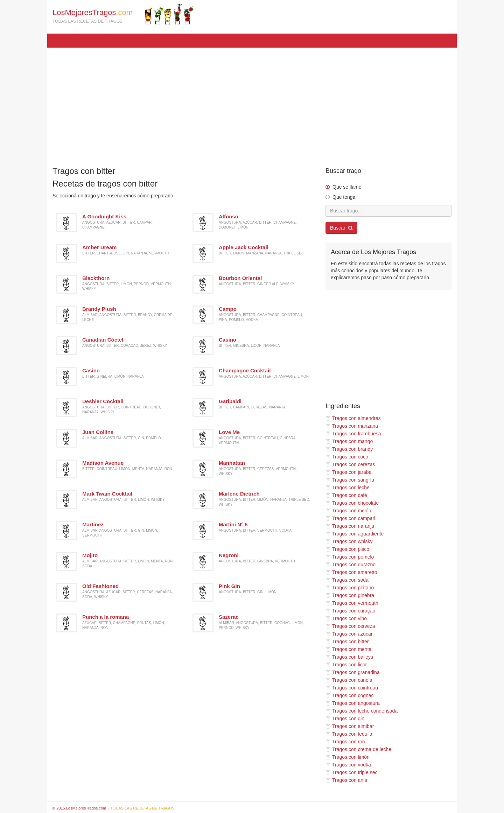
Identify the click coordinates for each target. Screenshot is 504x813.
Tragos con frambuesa (353, 434)
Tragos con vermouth (352, 603)
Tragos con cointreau (352, 688)
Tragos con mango (349, 441)
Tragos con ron (345, 742)
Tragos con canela (349, 680)
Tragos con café (346, 495)
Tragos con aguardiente (355, 534)
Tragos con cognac (350, 695)
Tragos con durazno (351, 565)
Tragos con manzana (352, 426)
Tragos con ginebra (350, 595)
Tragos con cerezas (350, 464)
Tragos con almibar (350, 726)
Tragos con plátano (350, 588)
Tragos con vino (346, 618)
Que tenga (344, 197)
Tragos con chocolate (352, 503)
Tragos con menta (348, 649)
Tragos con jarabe (348, 472)
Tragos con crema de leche (358, 749)
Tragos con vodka (348, 765)
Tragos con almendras (353, 418)
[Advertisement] (252, 104)
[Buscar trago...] (388, 211)
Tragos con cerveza (350, 626)
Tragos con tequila (349, 734)
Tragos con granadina (353, 672)
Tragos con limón (348, 757)
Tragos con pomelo (350, 557)
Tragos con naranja (350, 526)
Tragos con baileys (349, 657)
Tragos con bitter (347, 642)
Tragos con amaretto (351, 572)
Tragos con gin (345, 719)
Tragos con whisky (349, 541)
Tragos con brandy (349, 449)
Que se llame (347, 187)
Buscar (341, 228)
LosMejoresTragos (123, 14)
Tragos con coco (347, 457)
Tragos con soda (347, 580)
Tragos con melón (348, 511)
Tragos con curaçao (350, 611)
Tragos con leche (348, 488)
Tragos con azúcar (349, 634)
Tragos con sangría (350, 480)
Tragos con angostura (353, 703)
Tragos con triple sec (351, 772)
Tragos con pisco (347, 549)
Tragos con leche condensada (362, 711)
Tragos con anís (346, 780)
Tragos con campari (350, 518)
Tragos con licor (346, 665)
